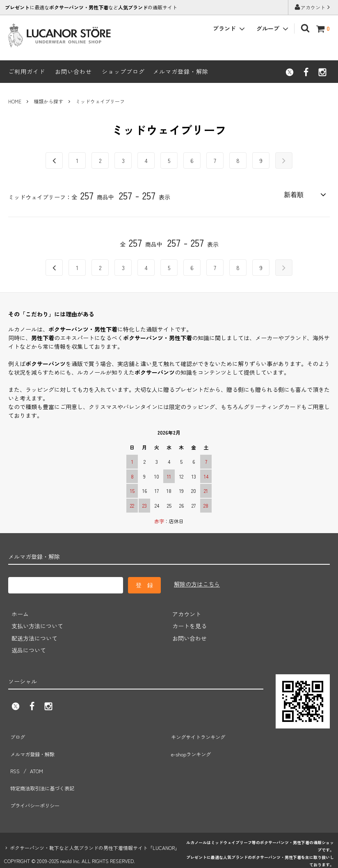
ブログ (17, 733)
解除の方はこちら (197, 583)
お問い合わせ (73, 71)
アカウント (313, 7)
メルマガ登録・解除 (181, 71)
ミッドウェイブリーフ (100, 101)
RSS (14, 757)
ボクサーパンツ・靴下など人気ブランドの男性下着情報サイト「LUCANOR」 (95, 821)
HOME (15, 101)
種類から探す (48, 101)
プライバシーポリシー (37, 781)
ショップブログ (123, 71)
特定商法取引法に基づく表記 (46, 769)
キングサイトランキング (201, 733)
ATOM (34, 757)
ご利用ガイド (27, 71)
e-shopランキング (192, 745)
